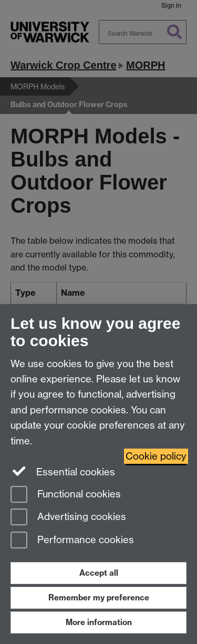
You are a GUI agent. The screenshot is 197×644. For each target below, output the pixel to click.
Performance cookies (72, 541)
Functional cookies (66, 495)
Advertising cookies (68, 518)
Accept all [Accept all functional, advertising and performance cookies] (99, 573)
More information (99, 622)
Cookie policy (156, 456)
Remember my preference (99, 598)
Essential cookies (63, 471)
